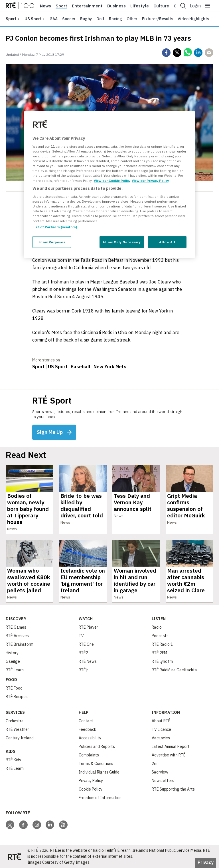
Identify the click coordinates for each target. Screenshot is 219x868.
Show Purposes (52, 242)
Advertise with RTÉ (169, 755)
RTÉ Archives (17, 636)
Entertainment (87, 6)
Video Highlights (193, 19)
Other (132, 19)
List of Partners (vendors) (55, 227)
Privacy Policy (91, 781)
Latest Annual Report (171, 746)
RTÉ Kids (13, 760)
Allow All (167, 242)
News (45, 6)
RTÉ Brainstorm (20, 644)
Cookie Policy (91, 789)
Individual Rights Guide (99, 772)
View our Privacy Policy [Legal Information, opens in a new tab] (150, 180)
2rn (155, 764)
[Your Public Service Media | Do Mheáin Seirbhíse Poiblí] (14, 857)
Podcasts (160, 636)
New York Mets (110, 367)
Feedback (87, 729)
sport (11, 19)
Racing (115, 19)
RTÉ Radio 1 (162, 644)
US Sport (33, 19)
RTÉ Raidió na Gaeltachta (174, 670)
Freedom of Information (100, 798)
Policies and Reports (97, 746)
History (12, 653)
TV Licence (161, 729)
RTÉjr (83, 670)
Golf (100, 19)
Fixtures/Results (158, 19)
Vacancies (161, 738)
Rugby (86, 19)
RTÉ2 (83, 653)
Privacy (206, 862)
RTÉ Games (16, 627)
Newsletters (163, 781)
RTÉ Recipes (17, 697)
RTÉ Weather (17, 729)
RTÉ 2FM (159, 653)
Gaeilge (13, 661)
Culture (161, 6)
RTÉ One (86, 644)
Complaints (89, 755)
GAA (54, 19)
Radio (157, 627)
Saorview (160, 772)
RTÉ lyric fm (162, 661)
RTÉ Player (88, 627)
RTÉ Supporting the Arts (173, 789)
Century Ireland (20, 738)
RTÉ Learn (15, 670)
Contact (86, 721)
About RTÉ (161, 721)
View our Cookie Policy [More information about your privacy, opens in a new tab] (112, 180)
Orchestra (15, 721)
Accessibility (90, 738)
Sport (61, 6)
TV (81, 636)
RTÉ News (88, 661)
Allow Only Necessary (122, 242)
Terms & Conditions (96, 764)
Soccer (69, 19)
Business (116, 6)
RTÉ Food (14, 688)
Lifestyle (140, 6)
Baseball (81, 367)
